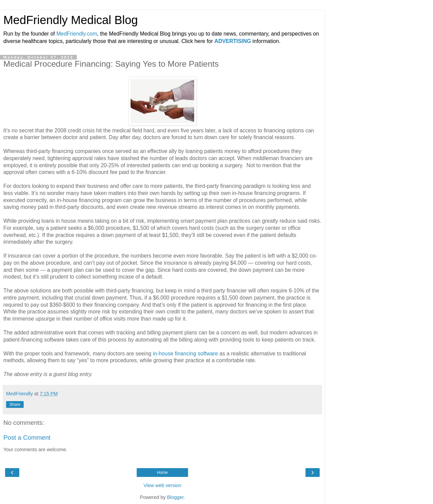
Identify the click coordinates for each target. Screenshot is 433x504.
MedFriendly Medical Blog (71, 20)
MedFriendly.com (77, 34)
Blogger (175, 497)
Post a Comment (27, 437)
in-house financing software (186, 354)
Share (15, 404)
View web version (162, 485)
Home (162, 473)
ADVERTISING (233, 41)
